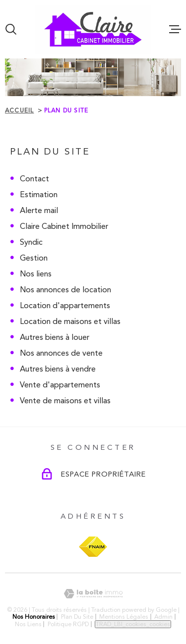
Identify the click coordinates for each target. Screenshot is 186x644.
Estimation (39, 194)
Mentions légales (124, 617)
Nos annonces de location (65, 290)
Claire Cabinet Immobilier (64, 226)
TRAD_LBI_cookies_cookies (133, 624)
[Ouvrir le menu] (175, 29)
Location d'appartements (65, 305)
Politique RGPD (68, 624)
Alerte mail (39, 210)
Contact (34, 179)
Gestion (34, 258)
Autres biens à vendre (58, 369)
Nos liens (36, 274)
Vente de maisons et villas (65, 401)
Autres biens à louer (55, 337)
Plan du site (77, 617)
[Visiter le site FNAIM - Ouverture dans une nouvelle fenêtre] (93, 547)
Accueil (19, 110)
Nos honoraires (34, 617)
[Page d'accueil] (93, 29)
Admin (163, 617)
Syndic (31, 242)
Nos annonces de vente (61, 353)
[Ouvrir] (11, 29)
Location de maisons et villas (70, 321)
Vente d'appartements (60, 385)
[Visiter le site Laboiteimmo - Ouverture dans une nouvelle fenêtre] (93, 594)
